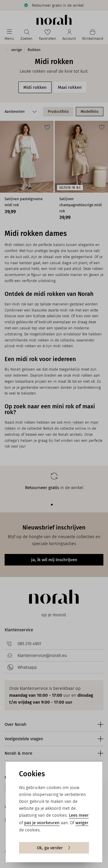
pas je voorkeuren (42, 823)
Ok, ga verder (54, 848)
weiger (82, 823)
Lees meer (79, 815)
